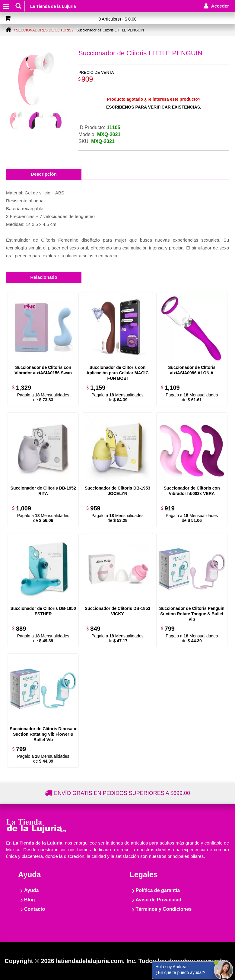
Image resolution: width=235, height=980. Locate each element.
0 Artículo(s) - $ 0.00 (117, 19)
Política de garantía (158, 890)
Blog (30, 900)
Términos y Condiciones (164, 909)
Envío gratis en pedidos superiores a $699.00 (122, 793)
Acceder (220, 6)
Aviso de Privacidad (159, 900)
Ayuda (31, 890)
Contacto (35, 909)
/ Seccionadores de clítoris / (44, 30)
